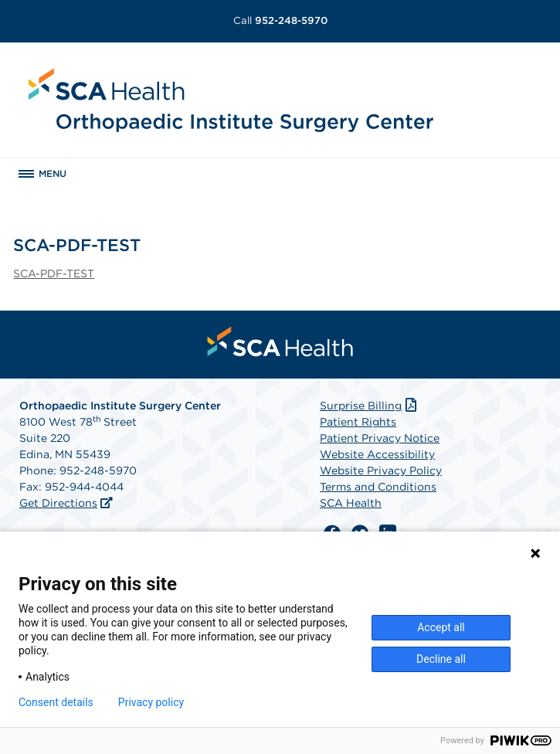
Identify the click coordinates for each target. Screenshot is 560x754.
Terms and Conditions (378, 487)
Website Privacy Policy (381, 470)
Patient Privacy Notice (380, 438)
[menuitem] (280, 341)
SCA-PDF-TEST (54, 273)
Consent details (56, 702)
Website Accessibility (377, 454)
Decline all (441, 659)
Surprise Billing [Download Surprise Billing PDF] (370, 406)
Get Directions (58, 503)
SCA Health (351, 503)
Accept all (441, 627)
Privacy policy (151, 702)
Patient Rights (358, 422)
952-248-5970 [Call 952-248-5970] (280, 20)
